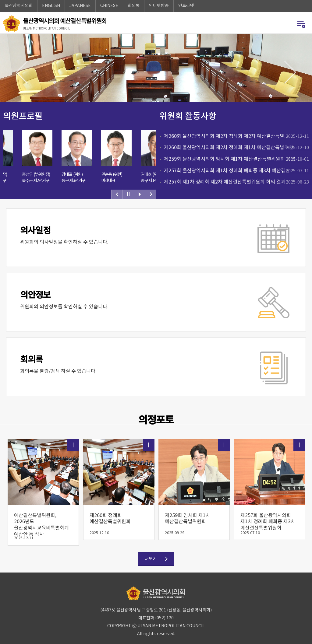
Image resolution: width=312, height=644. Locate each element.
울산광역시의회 (19, 6)
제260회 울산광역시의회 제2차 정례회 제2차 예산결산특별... (238, 137)
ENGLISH (51, 6)
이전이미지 (22, 72)
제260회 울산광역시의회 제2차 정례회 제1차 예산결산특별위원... (238, 148)
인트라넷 (186, 6)
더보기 (73, 442)
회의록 (134, 6)
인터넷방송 (159, 6)
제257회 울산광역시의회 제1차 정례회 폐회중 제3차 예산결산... (238, 171)
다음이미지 (290, 72)
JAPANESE (80, 6)
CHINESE (109, 6)
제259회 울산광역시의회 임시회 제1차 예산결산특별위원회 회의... (238, 159)
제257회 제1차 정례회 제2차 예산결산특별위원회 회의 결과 (238, 182)
